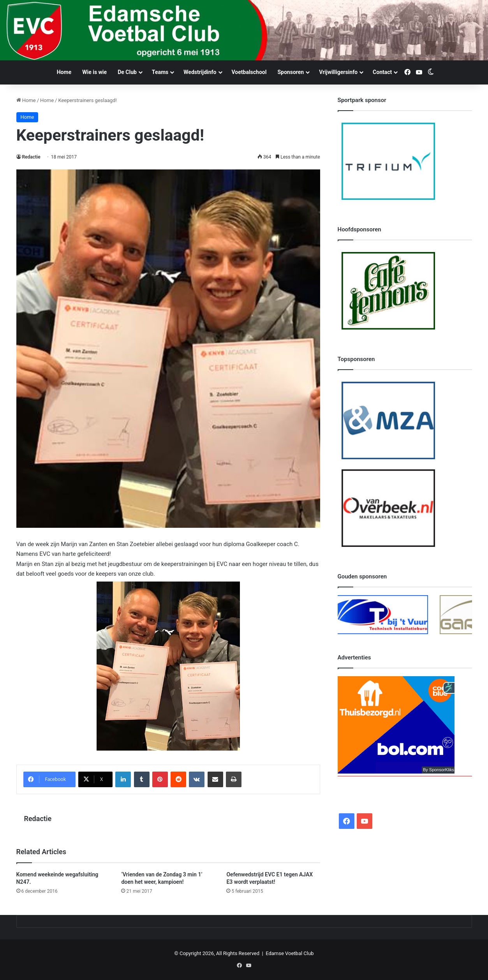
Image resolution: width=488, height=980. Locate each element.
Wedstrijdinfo (200, 72)
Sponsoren (291, 72)
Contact (382, 72)
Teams (160, 72)
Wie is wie (94, 72)
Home (64, 72)
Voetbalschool (249, 72)
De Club (127, 72)
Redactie (31, 157)
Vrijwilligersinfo (338, 72)
